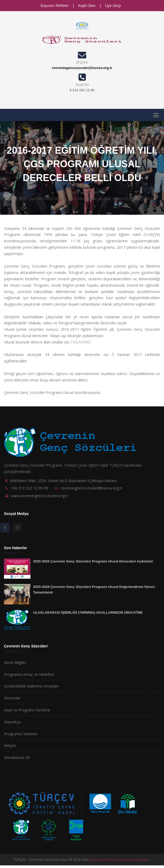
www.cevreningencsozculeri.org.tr (39, 496)
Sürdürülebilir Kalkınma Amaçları (31, 686)
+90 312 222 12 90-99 (29, 488)
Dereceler (12, 698)
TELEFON (82, 85)
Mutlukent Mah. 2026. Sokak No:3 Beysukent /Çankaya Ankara (63, 481)
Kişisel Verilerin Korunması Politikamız (120, 860)
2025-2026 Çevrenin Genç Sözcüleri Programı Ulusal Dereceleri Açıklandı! (93, 561)
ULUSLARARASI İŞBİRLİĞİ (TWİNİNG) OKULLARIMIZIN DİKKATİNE (88, 613)
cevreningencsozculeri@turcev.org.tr (82, 68)
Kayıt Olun (87, 5)
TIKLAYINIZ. (81, 342)
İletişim (10, 745)
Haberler (91, 192)
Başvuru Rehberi (54, 5)
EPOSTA (82, 63)
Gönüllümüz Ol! (17, 757)
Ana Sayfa (70, 192)
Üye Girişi (113, 5)
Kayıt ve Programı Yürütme (27, 710)
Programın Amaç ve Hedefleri (29, 674)
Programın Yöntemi (21, 734)
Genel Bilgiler (15, 662)
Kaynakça (12, 722)
